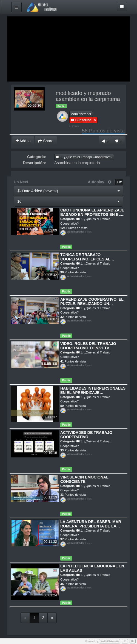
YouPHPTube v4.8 (110, 641)
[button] (68, 191)
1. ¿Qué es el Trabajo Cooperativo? (84, 157)
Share (46, 141)
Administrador (81, 114)
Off (119, 182)
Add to (23, 141)
